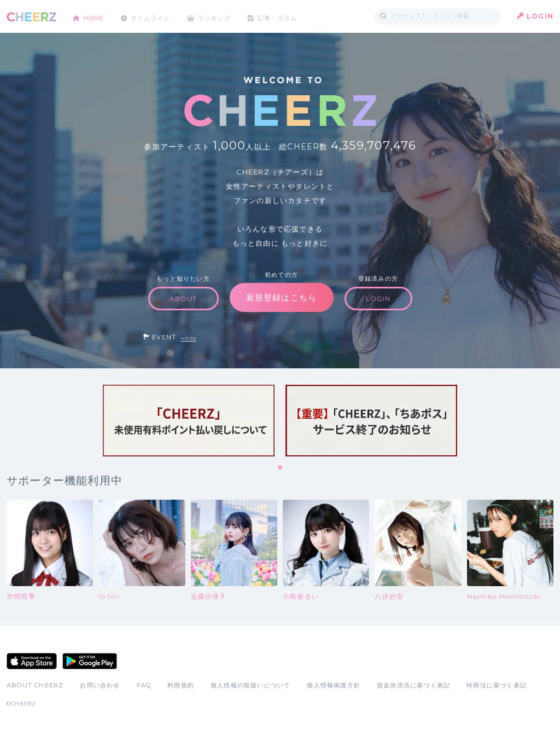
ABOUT (183, 299)
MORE (188, 338)
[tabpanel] (189, 421)
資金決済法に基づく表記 (413, 685)
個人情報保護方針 (334, 685)
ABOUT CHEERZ (35, 685)
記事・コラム (292, 16)
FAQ (144, 685)
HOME (96, 16)
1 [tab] (281, 468)
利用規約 (181, 685)
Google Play (90, 661)
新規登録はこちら (282, 297)
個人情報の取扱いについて (250, 685)
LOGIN (540, 16)
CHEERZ (31, 17)
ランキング (226, 16)
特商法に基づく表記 (497, 685)
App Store (32, 661)
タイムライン (157, 16)
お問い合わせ (100, 685)
